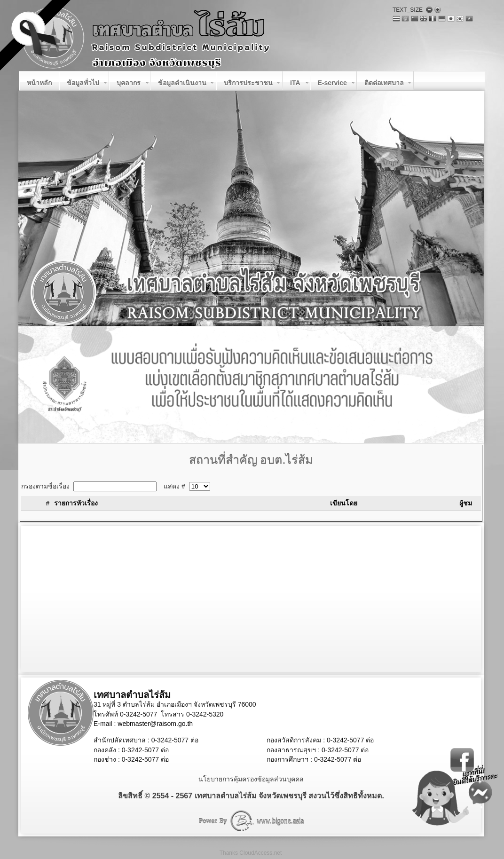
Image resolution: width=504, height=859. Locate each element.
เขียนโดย (344, 503)
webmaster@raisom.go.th (155, 724)
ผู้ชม (466, 503)
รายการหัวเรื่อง (76, 503)
